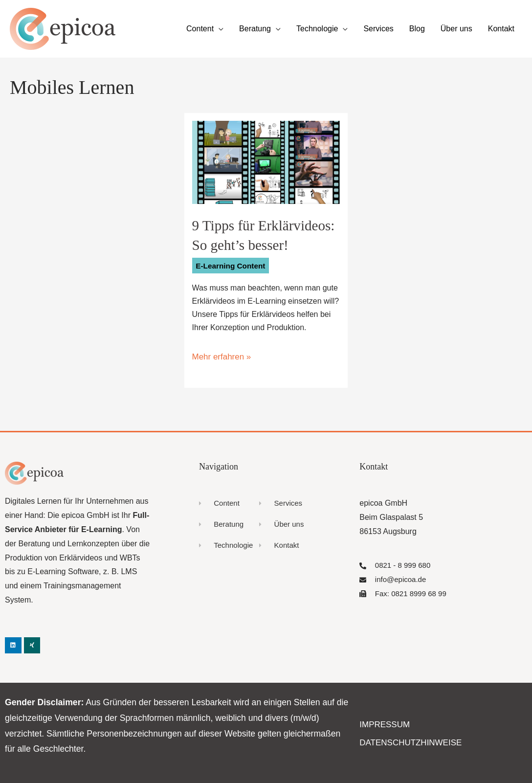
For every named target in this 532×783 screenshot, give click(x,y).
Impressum (383, 724)
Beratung (255, 29)
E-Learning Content (232, 265)
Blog (417, 29)
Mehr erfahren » (220, 356)
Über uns (456, 29)
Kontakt (501, 29)
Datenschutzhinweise (408, 741)
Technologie (317, 29)
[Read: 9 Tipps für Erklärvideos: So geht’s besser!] (266, 162)
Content (200, 29)
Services (378, 29)
